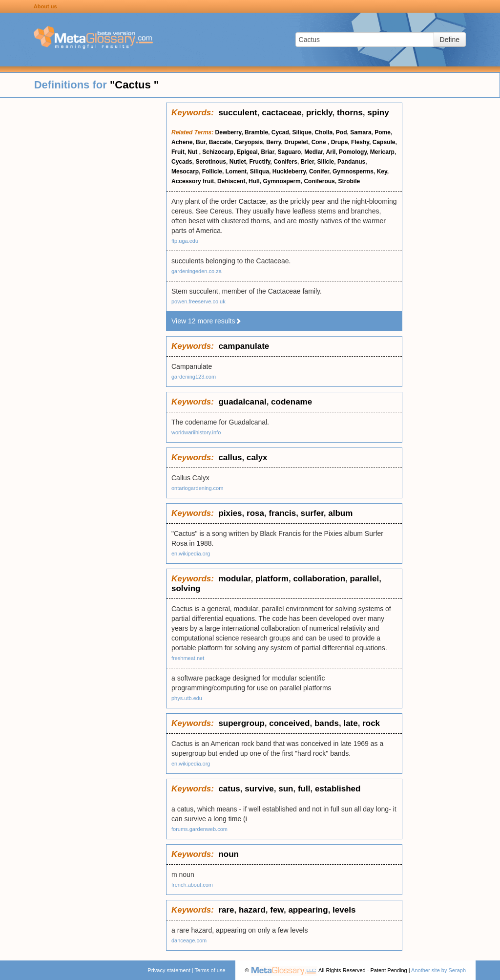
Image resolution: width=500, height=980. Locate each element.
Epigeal (247, 152)
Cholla (324, 132)
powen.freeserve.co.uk (198, 301)
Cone (320, 142)
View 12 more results (207, 321)
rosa (255, 513)
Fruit (178, 152)
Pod (342, 132)
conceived (289, 723)
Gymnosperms (353, 171)
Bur (201, 142)
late (350, 723)
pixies (230, 513)
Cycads (182, 162)
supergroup (241, 723)
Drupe (340, 142)
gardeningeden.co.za (197, 271)
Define (450, 40)
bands (327, 723)
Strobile (349, 181)
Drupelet (296, 142)
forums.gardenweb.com (199, 829)
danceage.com (189, 940)
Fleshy (360, 142)
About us (45, 6)
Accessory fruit (193, 181)
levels (344, 910)
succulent (238, 113)
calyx (257, 458)
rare (226, 910)
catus (229, 789)
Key (382, 171)
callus (230, 458)
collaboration (319, 579)
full (304, 789)
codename (292, 402)
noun (229, 854)
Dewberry (229, 132)
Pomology (353, 152)
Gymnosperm (281, 181)
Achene (182, 142)
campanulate (244, 346)
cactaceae (281, 113)
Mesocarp (185, 171)
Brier (307, 162)
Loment (236, 171)
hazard (252, 910)
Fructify (260, 162)
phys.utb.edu (187, 698)
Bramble (256, 132)
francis (282, 513)
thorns (350, 113)
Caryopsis (249, 142)
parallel (365, 579)
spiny (378, 113)
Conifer (319, 171)
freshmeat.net (188, 658)
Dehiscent (231, 181)
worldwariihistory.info (196, 432)
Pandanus (351, 162)
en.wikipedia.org (191, 554)
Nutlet (238, 162)
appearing (308, 910)
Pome (383, 132)
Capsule (384, 142)
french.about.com (192, 885)
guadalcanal (242, 402)
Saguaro (289, 152)
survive (259, 789)
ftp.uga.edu (185, 241)
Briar (267, 152)
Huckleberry (289, 171)
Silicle (326, 162)
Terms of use (210, 970)
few (277, 910)
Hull (254, 181)
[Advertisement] (83, 249)
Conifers (285, 162)
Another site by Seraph (438, 970)
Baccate (220, 142)
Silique (302, 132)
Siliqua (260, 171)
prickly (319, 113)
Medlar (313, 152)
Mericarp (382, 152)
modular (234, 579)
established (338, 789)
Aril (331, 152)
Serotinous (211, 162)
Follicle (212, 171)
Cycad (280, 132)
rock (371, 723)
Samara (361, 132)
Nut (193, 152)
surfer (312, 513)
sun (286, 789)
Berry (273, 142)
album (340, 513)
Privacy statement (169, 970)
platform (272, 579)
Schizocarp (218, 152)
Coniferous (319, 181)
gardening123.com (194, 377)
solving (186, 588)
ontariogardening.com (197, 488)
